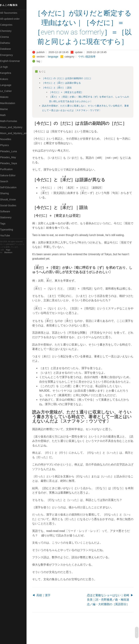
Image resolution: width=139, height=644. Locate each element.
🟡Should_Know (11, 199)
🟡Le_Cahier (9, 91)
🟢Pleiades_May (11, 157)
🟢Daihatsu (8, 43)
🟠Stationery (9, 217)
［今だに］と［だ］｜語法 (61, 97)
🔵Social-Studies (11, 205)
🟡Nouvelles (9, 139)
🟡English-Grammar (13, 61)
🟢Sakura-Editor (11, 175)
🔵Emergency (10, 55)
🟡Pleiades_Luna (12, 151)
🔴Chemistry (9, 31)
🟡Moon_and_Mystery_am (16, 133)
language (58, 66)
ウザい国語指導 (91, 66)
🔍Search (7, 181)
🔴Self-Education (11, 187)
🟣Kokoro (7, 79)
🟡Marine (7, 109)
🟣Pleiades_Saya (12, 163)
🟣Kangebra (9, 73)
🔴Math (6, 115)
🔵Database (9, 49)
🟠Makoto (7, 97)
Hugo (13, 250)
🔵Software (8, 211)
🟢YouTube (8, 236)
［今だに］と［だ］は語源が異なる (66, 92)
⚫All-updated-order (13, 19)
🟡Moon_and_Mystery (14, 127)
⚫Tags (6, 224)
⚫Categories (9, 25)
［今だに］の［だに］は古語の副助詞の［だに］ (72, 88)
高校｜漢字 (48, 614)
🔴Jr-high (7, 67)
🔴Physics (8, 145)
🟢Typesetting (10, 230)
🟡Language (9, 85)
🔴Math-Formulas (12, 121)
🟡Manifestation (11, 103)
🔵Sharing (8, 193)
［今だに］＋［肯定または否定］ (71, 102)
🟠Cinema (8, 37)
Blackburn (13, 252)
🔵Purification (9, 169)
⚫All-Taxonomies (12, 13)
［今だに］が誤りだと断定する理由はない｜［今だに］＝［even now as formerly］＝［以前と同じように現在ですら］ (85, 32)
